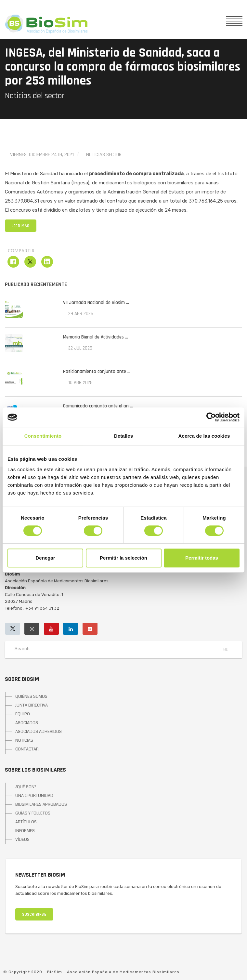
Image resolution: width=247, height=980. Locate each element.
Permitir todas (202, 558)
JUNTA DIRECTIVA (32, 705)
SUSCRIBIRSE (34, 914)
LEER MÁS (21, 226)
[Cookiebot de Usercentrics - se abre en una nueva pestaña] (211, 417)
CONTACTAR (27, 749)
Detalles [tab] (123, 436)
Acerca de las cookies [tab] (204, 436)
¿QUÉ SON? (26, 787)
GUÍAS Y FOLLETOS (33, 813)
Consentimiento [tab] (43, 436)
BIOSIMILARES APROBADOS (41, 804)
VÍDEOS (22, 840)
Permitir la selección (123, 558)
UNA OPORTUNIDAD (34, 796)
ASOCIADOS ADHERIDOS (39, 732)
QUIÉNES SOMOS (31, 696)
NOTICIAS (24, 740)
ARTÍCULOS (26, 822)
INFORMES (25, 831)
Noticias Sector (104, 155)
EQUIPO (23, 714)
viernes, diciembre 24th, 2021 (42, 155)
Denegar (45, 558)
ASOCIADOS (27, 723)
